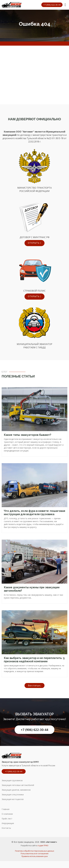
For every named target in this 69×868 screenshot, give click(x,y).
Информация (8, 823)
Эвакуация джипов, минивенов (16, 790)
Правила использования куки (35, 856)
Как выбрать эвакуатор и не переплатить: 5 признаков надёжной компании (34, 660)
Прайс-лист (7, 819)
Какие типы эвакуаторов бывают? (27, 435)
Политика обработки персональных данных (35, 851)
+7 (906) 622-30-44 (34, 730)
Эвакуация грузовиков (12, 780)
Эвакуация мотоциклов (13, 799)
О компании (7, 814)
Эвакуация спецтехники (13, 795)
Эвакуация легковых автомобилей (18, 785)
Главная (6, 809)
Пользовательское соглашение (35, 853)
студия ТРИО (43, 845)
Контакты (6, 828)
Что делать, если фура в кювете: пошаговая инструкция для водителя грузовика (34, 513)
